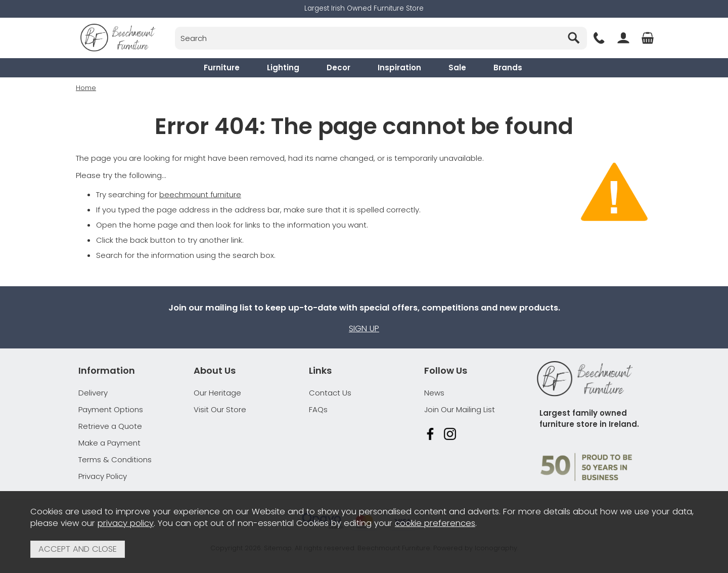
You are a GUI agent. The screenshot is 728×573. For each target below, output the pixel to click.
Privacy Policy (103, 476)
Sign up (364, 328)
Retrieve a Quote (110, 426)
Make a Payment (109, 443)
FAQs (318, 409)
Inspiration (399, 68)
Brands (508, 68)
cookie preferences (435, 523)
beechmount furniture (200, 194)
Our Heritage (217, 393)
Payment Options (111, 409)
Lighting (283, 68)
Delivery (93, 393)
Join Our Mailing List (460, 409)
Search (175, 27)
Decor (338, 68)
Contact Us (330, 393)
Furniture (222, 68)
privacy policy (126, 523)
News (434, 393)
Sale (457, 68)
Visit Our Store (220, 409)
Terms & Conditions (115, 459)
